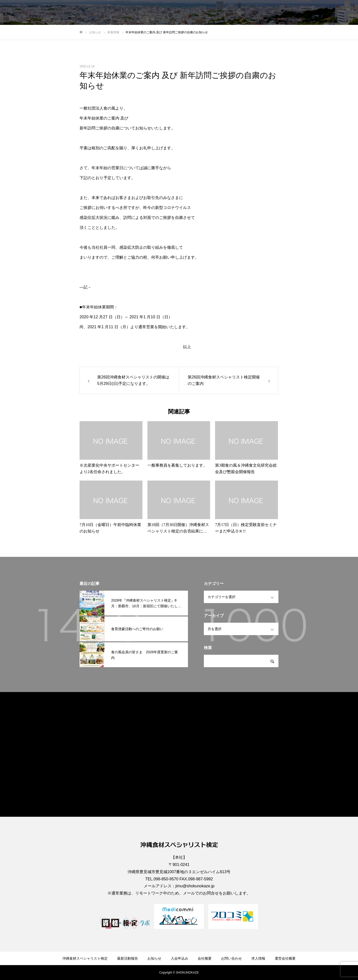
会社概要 (259, 13)
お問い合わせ (285, 13)
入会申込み (234, 13)
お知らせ (210, 13)
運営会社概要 (338, 13)
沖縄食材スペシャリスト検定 (141, 13)
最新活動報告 (183, 13)
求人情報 (312, 13)
